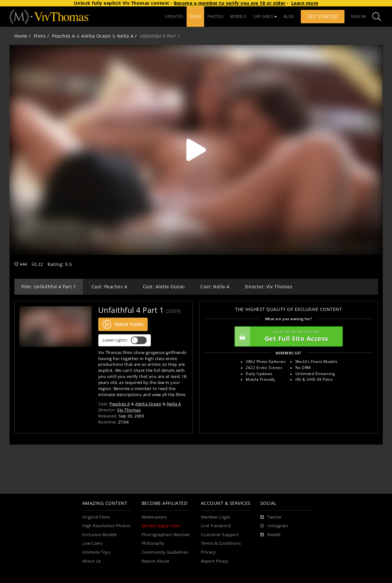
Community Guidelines (165, 552)
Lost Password (216, 526)
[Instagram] (274, 526)
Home (21, 36)
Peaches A (64, 36)
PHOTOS (215, 16)
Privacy (208, 552)
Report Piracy (215, 561)
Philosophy (153, 543)
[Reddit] (271, 535)
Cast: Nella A (215, 287)
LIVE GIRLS (265, 16)
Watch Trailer (123, 324)
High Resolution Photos (107, 526)
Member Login (216, 517)
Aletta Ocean (96, 36)
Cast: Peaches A (110, 287)
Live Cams (93, 543)
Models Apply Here (161, 526)
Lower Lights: (125, 340)
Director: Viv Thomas (269, 287)
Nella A (125, 36)
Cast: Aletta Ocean (164, 287)
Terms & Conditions (221, 543)
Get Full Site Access (287, 336)
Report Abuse (155, 561)
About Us (92, 561)
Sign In (358, 16)
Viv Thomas (129, 410)
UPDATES (174, 16)
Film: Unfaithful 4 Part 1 (49, 287)
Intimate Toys (96, 552)
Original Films (96, 517)
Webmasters (154, 517)
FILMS (196, 16)
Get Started (323, 16)
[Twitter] (271, 517)
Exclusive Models (100, 535)
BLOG (289, 16)
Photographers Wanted (166, 535)
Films (40, 36)
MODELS (238, 16)
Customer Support (220, 535)
